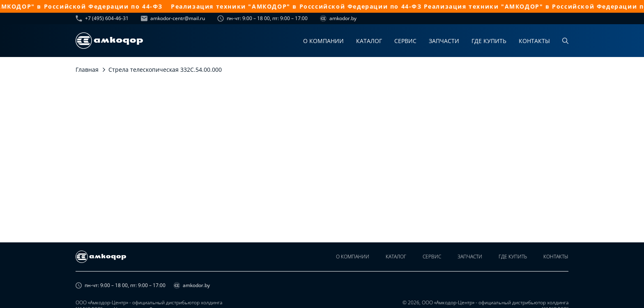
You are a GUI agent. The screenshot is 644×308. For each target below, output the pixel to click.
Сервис (405, 41)
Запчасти (444, 41)
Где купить (489, 41)
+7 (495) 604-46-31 (102, 18)
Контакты (534, 41)
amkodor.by (338, 18)
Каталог (369, 41)
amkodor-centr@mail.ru (173, 18)
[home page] (109, 41)
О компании (323, 41)
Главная (87, 70)
